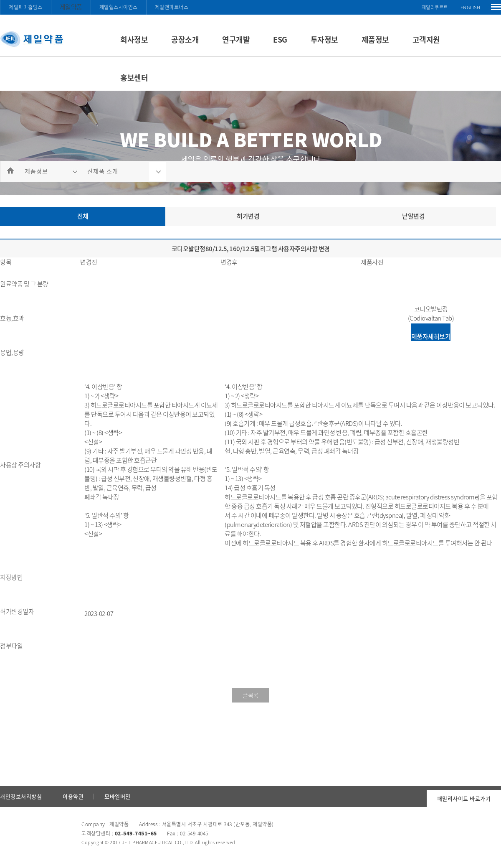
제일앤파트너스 (172, 7)
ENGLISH (471, 7)
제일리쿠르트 (435, 7)
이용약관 (73, 796)
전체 (83, 216)
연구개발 (236, 39)
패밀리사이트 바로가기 (464, 798)
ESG (280, 39)
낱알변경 (413, 216)
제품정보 (375, 39)
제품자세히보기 (431, 336)
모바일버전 (118, 796)
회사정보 (134, 39)
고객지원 (426, 39)
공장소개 (185, 39)
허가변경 (248, 216)
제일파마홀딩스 (26, 7)
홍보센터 (134, 78)
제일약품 (71, 7)
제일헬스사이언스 (119, 7)
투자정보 (324, 39)
